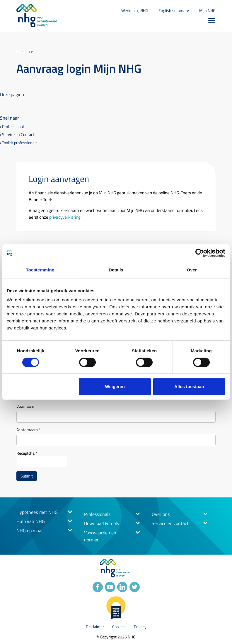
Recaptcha (27, 453)
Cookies (119, 627)
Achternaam (28, 430)
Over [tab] (192, 270)
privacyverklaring (65, 217)
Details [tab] (116, 270)
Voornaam (25, 406)
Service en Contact (18, 135)
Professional (13, 127)
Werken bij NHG (135, 10)
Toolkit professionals (20, 143)
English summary (174, 10)
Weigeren (115, 386)
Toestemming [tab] (40, 270)
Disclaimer (95, 627)
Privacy (140, 627)
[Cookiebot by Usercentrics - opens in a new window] (200, 253)
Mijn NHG (207, 10)
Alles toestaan (189, 386)
